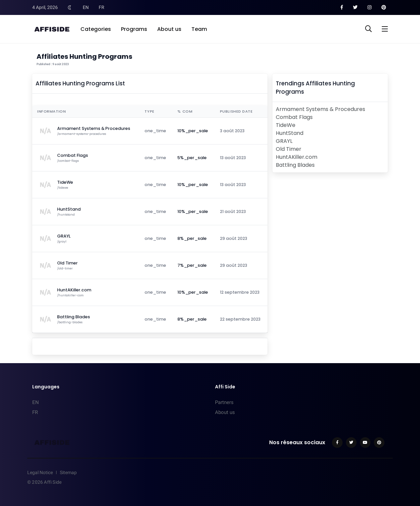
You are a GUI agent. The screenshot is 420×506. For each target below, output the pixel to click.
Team (199, 29)
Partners (224, 402)
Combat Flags (294, 117)
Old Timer (289, 149)
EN (86, 7)
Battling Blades (295, 165)
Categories (96, 29)
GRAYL (284, 141)
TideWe (286, 125)
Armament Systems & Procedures (320, 109)
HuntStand (290, 133)
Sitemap (68, 472)
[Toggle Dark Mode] (69, 7)
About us (169, 29)
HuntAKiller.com (297, 157)
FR (102, 7)
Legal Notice (40, 472)
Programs (134, 29)
